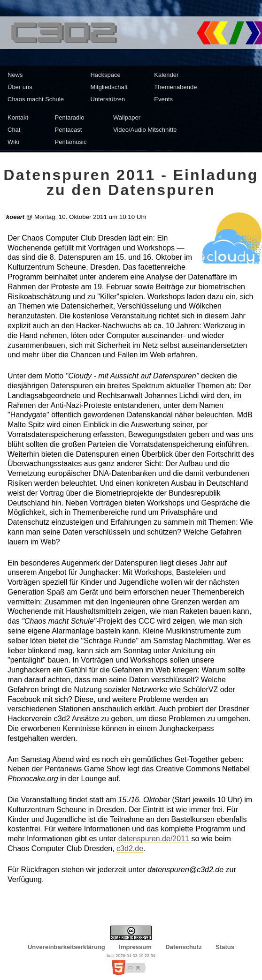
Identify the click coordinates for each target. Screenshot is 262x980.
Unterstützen (108, 99)
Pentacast (69, 130)
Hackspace (105, 75)
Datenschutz (183, 947)
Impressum (135, 947)
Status (225, 947)
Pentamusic (71, 142)
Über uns (20, 87)
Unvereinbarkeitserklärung (66, 947)
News (15, 75)
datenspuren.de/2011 (154, 839)
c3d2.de (130, 848)
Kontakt (18, 117)
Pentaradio (70, 117)
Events (163, 99)
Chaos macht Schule (36, 99)
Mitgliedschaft (109, 87)
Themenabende (175, 87)
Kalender (166, 75)
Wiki (13, 142)
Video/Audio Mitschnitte (145, 130)
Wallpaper (127, 117)
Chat (14, 130)
